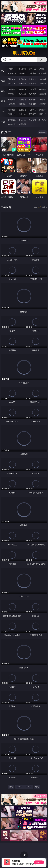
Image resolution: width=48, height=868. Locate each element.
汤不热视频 (43, 120)
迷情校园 (12, 114)
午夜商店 (22, 120)
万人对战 (33, 69)
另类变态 (43, 94)
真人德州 (22, 69)
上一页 (20, 787)
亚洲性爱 (12, 89)
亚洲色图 (22, 100)
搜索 (42, 60)
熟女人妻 (12, 83)
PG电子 (12, 69)
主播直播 (33, 83)
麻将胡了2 (12, 73)
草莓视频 (33, 120)
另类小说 (22, 114)
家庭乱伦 (22, 110)
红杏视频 (12, 124)
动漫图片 (43, 100)
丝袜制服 (22, 83)
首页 (11, 787)
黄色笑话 (33, 114)
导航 (3, 122)
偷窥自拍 (12, 100)
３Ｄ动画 (43, 79)
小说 (3, 112)
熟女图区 (33, 104)
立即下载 (39, 862)
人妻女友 (33, 110)
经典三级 (22, 94)
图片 (3, 101)
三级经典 (6, 207)
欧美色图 (33, 100)
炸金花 (22, 73)
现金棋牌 (33, 73)
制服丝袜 (12, 94)
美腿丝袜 (12, 104)
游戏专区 (43, 69)
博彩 (3, 71)
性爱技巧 (43, 114)
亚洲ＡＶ (12, 79)
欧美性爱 (43, 89)
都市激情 (12, 110)
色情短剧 (22, 124)
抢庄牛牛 (43, 73)
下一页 (29, 787)
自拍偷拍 (22, 79)
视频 (3, 81)
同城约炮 (12, 120)
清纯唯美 (22, 104)
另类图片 (43, 104)
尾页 (37, 787)
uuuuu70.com (24, 53)
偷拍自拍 (22, 89)
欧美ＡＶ (33, 79)
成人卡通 (33, 89)
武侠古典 (43, 110)
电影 (3, 91)
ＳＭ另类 (43, 83)
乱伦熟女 (33, 94)
